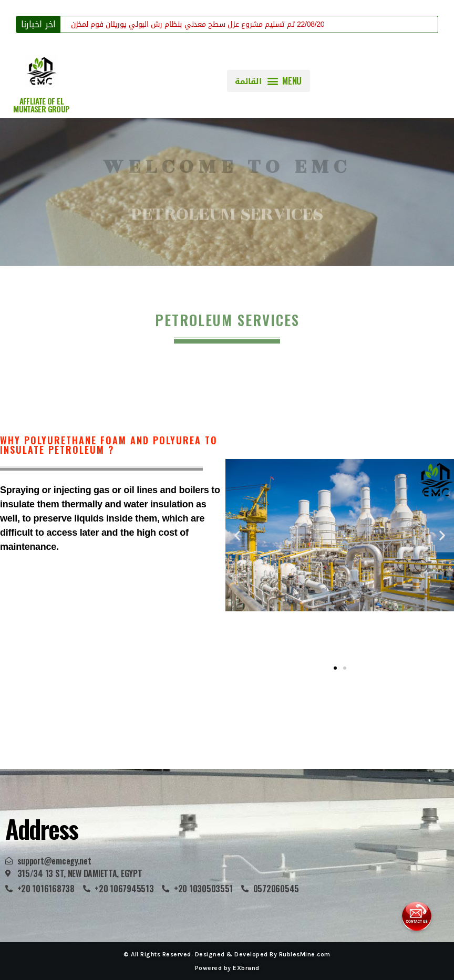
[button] (269, 81)
